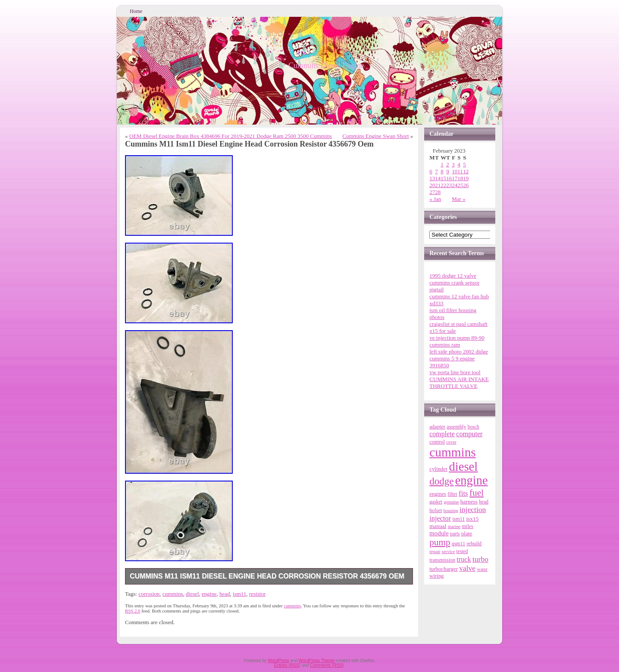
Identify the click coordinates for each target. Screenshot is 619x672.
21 (438, 185)
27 (432, 192)
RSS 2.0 (133, 611)
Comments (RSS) (327, 665)
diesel (192, 594)
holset (436, 510)
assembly (456, 427)
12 (466, 171)
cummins (173, 594)
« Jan (435, 199)
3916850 (439, 365)
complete (442, 434)
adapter (437, 427)
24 (455, 185)
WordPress (278, 661)
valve (467, 568)
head (225, 594)
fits (463, 493)
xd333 (436, 303)
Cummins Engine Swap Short (375, 136)
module (439, 533)
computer (469, 434)
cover (451, 442)
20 (432, 185)
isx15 (472, 519)
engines (438, 494)
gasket (436, 502)
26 (466, 185)
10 (455, 171)
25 (460, 185)
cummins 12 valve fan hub (459, 296)
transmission (442, 560)
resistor (257, 594)
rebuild (474, 544)
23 (449, 185)
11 (460, 171)
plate (467, 533)
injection (473, 509)
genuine (451, 502)
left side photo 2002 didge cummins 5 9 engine (459, 355)
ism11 (239, 594)
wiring (436, 576)
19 (466, 178)
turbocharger (444, 569)
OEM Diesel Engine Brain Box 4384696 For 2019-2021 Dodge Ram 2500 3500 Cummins (231, 136)
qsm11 (458, 544)
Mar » (458, 199)
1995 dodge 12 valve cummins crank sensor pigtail (454, 283)
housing (451, 510)
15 (443, 178)
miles (468, 526)
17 (455, 178)
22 (443, 185)
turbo (480, 559)
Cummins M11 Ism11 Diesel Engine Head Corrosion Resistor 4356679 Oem (267, 576)
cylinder (438, 469)
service (448, 551)
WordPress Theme (317, 661)
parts (455, 534)
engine (209, 594)
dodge (441, 481)
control (437, 442)
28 (438, 192)
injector (440, 518)
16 (449, 178)
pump (440, 542)
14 (438, 178)
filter (452, 494)
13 (432, 178)
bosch (474, 427)
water (482, 569)
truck (464, 559)
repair (435, 551)
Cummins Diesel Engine (326, 66)
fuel (477, 493)
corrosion (149, 594)
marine (454, 527)
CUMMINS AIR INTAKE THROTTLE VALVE (459, 383)
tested (462, 551)
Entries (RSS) (287, 665)
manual (438, 526)
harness (469, 502)
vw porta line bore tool (455, 372)
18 (460, 178)
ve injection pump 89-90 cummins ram (457, 341)
